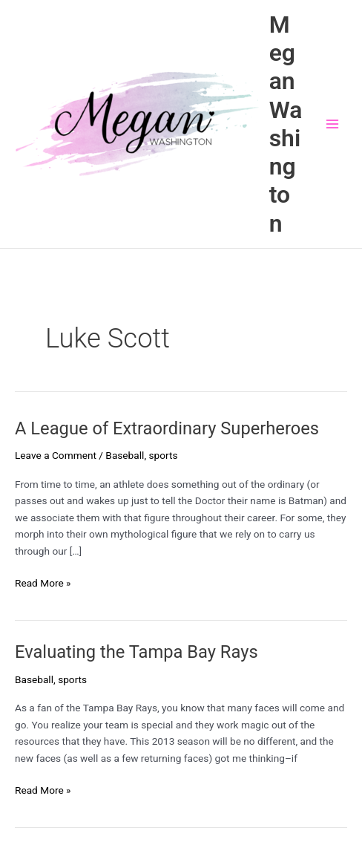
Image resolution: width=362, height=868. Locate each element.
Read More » (43, 583)
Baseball (125, 455)
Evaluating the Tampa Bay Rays (136, 652)
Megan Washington (286, 124)
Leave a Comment (56, 455)
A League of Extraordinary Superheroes (167, 428)
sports (163, 455)
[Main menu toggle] (333, 124)
